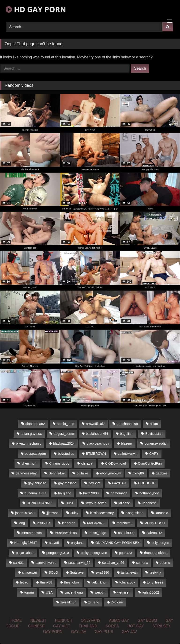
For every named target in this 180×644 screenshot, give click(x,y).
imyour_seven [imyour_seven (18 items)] (96, 503)
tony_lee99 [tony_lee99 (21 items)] (155, 582)
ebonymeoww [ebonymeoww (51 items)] (110, 473)
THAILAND (88, 626)
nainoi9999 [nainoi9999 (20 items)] (126, 533)
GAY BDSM (147, 620)
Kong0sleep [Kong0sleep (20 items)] (135, 513)
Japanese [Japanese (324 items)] (149, 503)
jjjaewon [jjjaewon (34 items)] (52, 513)
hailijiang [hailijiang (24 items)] (65, 493)
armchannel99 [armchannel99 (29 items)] (127, 424)
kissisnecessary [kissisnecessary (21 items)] (102, 513)
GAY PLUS (104, 632)
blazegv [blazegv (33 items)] (127, 443)
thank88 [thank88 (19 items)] (46, 582)
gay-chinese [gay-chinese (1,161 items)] (37, 483)
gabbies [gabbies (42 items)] (162, 473)
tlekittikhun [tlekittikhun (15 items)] (100, 582)
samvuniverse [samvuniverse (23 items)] (46, 563)
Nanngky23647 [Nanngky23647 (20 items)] (26, 543)
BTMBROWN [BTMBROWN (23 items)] (96, 454)
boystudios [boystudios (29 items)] (66, 454)
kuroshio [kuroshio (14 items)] (162, 513)
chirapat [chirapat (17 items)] (87, 463)
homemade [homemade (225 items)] (119, 493)
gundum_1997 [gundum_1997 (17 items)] (35, 493)
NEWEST (38, 620)
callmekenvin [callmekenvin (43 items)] (128, 454)
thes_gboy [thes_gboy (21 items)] (72, 582)
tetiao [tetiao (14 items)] (24, 582)
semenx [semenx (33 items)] (142, 563)
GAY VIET (62, 626)
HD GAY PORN (36, 9)
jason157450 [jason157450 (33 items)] (25, 513)
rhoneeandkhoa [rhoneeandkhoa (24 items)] (156, 553)
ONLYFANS (91, 620)
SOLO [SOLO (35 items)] (53, 572)
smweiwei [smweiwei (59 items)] (29, 572)
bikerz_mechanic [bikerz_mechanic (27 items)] (29, 443)
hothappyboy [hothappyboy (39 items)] (149, 493)
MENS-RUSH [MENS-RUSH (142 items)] (155, 523)
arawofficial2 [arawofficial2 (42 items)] (95, 424)
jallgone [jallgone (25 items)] (124, 503)
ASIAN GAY (119, 620)
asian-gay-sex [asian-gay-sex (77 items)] (31, 434)
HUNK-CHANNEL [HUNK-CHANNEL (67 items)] (40, 503)
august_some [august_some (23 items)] (64, 434)
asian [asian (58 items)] (154, 424)
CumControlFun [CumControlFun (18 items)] (150, 463)
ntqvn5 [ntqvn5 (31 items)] (54, 543)
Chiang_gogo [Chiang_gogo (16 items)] (59, 463)
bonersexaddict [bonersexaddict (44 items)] (156, 443)
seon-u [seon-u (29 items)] (165, 563)
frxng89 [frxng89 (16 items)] (138, 473)
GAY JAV (79, 632)
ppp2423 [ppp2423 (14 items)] (126, 553)
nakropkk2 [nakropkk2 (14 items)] (154, 533)
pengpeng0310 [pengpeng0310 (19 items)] (58, 553)
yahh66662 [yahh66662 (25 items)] (151, 592)
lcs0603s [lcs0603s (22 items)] (43, 523)
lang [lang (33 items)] (22, 523)
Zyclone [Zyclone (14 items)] (117, 602)
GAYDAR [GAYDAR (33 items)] (119, 483)
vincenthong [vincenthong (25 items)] (74, 592)
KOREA (112, 626)
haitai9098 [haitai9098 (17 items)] (91, 493)
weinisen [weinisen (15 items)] (124, 592)
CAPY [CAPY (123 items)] (154, 454)
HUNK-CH (64, 620)
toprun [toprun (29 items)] (29, 592)
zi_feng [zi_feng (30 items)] (94, 602)
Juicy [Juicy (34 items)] (74, 513)
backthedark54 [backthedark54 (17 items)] (97, 434)
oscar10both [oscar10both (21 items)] (25, 553)
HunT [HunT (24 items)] (69, 503)
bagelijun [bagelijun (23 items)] (127, 434)
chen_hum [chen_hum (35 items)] (29, 463)
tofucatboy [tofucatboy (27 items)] (127, 582)
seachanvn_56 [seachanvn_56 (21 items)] (79, 563)
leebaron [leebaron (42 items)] (69, 523)
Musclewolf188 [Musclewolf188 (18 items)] (66, 533)
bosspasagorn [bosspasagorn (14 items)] (35, 454)
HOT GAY (136, 626)
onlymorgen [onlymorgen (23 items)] (160, 543)
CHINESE (36, 626)
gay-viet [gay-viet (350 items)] (94, 483)
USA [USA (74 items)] (49, 592)
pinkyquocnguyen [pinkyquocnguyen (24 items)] (94, 553)
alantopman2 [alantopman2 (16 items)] (35, 424)
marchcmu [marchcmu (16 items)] (125, 523)
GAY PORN (53, 632)
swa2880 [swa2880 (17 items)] (102, 572)
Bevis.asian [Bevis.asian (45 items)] (154, 434)
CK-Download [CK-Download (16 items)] (116, 463)
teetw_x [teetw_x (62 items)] (155, 572)
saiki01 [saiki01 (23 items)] (18, 563)
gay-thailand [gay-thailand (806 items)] (67, 483)
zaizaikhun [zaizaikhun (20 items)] (68, 602)
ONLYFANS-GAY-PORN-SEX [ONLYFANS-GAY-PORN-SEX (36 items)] (117, 543)
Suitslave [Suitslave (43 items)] (77, 572)
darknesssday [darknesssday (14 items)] (26, 473)
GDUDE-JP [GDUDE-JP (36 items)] (147, 483)
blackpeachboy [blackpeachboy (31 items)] (98, 443)
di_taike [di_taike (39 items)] (82, 473)
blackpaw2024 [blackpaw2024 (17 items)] (64, 443)
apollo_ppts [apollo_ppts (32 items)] (65, 424)
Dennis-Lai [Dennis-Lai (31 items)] (57, 473)
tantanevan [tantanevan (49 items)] (129, 572)
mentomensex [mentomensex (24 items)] (32, 533)
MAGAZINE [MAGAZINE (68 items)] (96, 523)
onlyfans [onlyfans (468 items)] (77, 543)
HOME (16, 620)
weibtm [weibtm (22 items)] (100, 592)
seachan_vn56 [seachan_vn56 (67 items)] (113, 563)
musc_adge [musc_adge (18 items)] (97, 533)
